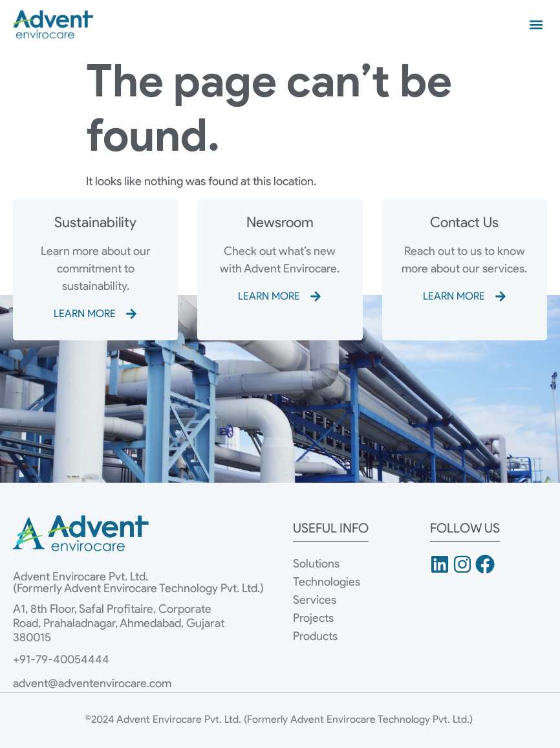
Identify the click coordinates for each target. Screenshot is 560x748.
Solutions (316, 564)
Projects (313, 618)
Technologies (327, 582)
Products (315, 636)
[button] (536, 24)
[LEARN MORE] (131, 314)
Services (315, 600)
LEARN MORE (85, 313)
